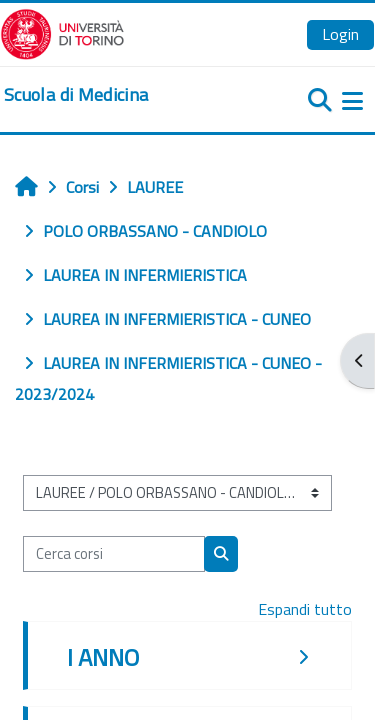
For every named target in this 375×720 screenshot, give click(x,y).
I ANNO (103, 657)
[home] (76, 95)
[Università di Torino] (62, 32)
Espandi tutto (305, 609)
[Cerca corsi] (114, 554)
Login (340, 34)
